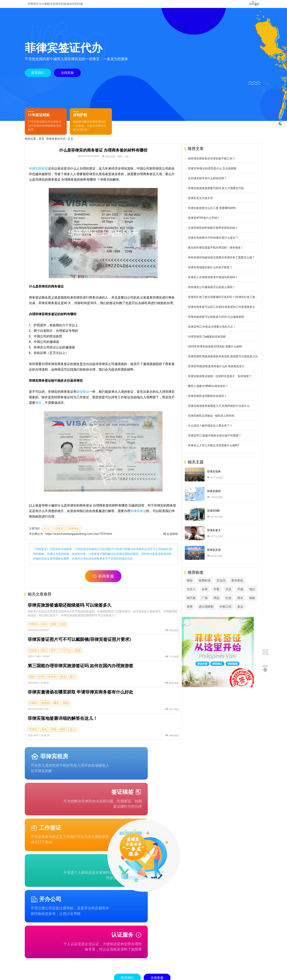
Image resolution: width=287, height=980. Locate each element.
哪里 (56, 707)
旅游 (44, 628)
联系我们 (38, 74)
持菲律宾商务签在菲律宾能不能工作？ (219, 162)
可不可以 (66, 654)
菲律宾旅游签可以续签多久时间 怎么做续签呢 (224, 320)
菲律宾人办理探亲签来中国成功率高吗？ (221, 281)
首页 (41, 142)
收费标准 (214, 584)
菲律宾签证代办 (56, 142)
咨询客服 (106, 580)
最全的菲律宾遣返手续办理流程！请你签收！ (223, 251)
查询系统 (247, 584)
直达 (217, 619)
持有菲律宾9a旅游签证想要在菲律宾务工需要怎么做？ (227, 261)
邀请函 (45, 707)
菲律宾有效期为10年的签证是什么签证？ (221, 241)
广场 (226, 601)
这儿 (72, 733)
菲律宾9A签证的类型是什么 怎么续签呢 (220, 172)
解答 (63, 733)
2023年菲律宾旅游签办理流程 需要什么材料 (223, 350)
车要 (226, 593)
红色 (250, 601)
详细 (53, 733)
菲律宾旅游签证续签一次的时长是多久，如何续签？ (227, 380)
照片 (53, 654)
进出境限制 (239, 610)
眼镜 (78, 654)
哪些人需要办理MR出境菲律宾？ (216, 389)
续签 (63, 628)
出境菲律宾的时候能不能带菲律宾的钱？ (221, 231)
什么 (47, 532)
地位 (199, 601)
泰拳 (223, 610)
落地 (44, 733)
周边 (238, 601)
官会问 (230, 584)
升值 (250, 593)
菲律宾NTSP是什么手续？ (212, 221)
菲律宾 (59, 532)
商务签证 (74, 532)
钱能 (211, 610)
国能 (32, 680)
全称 (214, 593)
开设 (238, 593)
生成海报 (175, 537)
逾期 (53, 628)
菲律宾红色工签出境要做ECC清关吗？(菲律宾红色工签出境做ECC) (227, 300)
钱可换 (212, 601)
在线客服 (68, 74)
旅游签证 (83, 395)
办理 (41, 680)
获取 (66, 707)
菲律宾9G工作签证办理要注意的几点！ (220, 330)
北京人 (201, 593)
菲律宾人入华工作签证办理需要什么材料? (221, 449)
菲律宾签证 (135, 515)
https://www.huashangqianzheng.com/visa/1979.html (79, 537)
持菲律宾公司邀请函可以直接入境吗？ (219, 291)
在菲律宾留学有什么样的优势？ (215, 182)
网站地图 (254, 4)
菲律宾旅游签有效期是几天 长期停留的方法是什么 (226, 409)
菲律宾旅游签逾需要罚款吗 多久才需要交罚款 (224, 192)
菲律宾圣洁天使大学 (208, 202)
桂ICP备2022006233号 (210, 974)
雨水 (199, 610)
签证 (44, 654)
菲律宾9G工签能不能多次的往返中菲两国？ (222, 439)
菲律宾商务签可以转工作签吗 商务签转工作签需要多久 (227, 310)
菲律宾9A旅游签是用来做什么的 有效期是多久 (224, 370)
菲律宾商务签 (38, 172)
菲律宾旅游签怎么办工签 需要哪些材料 (220, 211)
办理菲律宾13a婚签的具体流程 (215, 340)
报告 (199, 584)
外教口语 (202, 619)
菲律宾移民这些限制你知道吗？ (215, 399)
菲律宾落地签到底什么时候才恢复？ (218, 271)
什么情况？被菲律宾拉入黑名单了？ (218, 429)
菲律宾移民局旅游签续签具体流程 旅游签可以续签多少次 (227, 360)
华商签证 (41, 553)
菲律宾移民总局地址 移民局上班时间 (219, 419)
